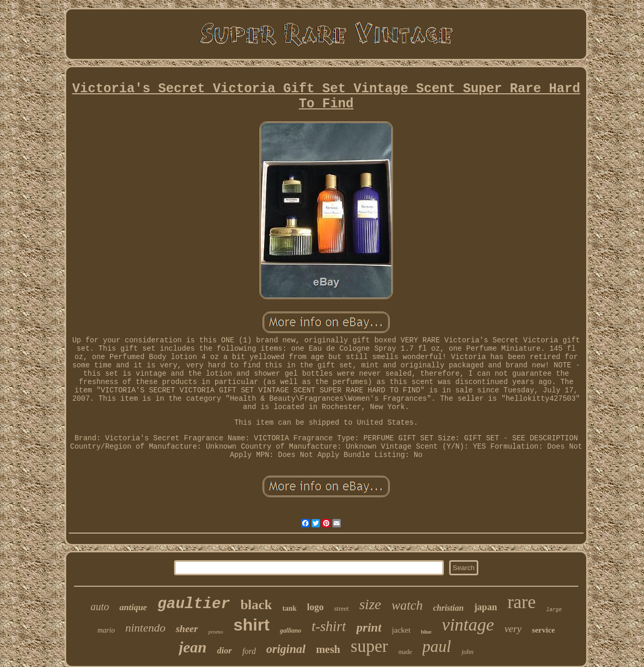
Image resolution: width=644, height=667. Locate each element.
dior (225, 651)
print (369, 627)
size (370, 604)
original (286, 649)
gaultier (194, 604)
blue (426, 632)
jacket (401, 630)
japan (486, 607)
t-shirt (329, 626)
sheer (187, 629)
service (543, 630)
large (554, 610)
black (256, 605)
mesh (328, 649)
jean (193, 647)
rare (522, 602)
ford (249, 651)
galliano (290, 631)
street (341, 608)
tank (289, 608)
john (468, 652)
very (513, 629)
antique (133, 607)
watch (407, 605)
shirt (251, 625)
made (405, 652)
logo (315, 607)
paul (437, 646)
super (369, 646)
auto (100, 607)
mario (106, 630)
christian (448, 608)
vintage (468, 625)
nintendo (145, 628)
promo (216, 632)
